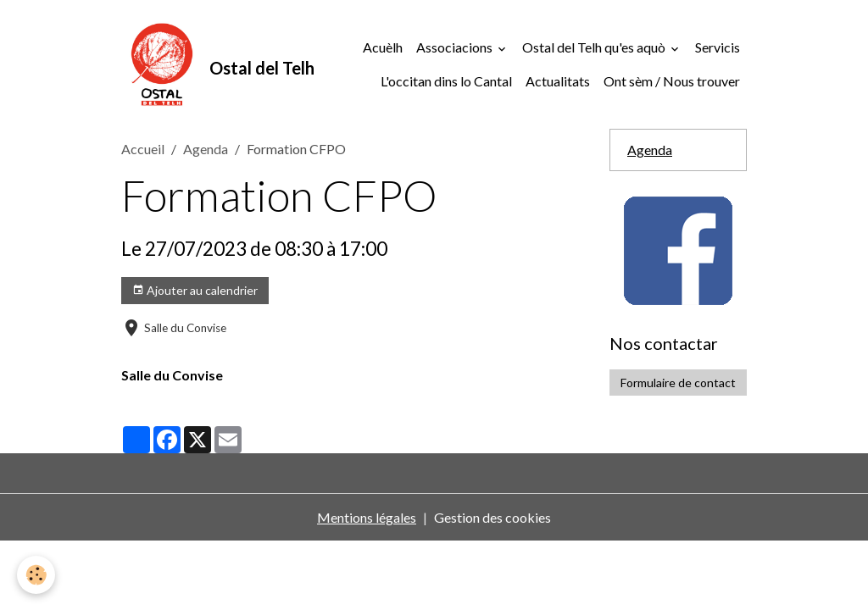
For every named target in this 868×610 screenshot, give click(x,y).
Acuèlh (383, 47)
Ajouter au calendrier (195, 291)
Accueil (143, 149)
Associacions (456, 47)
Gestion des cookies (492, 517)
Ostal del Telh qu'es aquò (595, 47)
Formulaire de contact (678, 383)
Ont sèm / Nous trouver (672, 81)
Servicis (718, 47)
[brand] (183, 64)
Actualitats (558, 81)
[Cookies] (36, 575)
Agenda (206, 149)
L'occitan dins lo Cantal (446, 81)
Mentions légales (367, 517)
